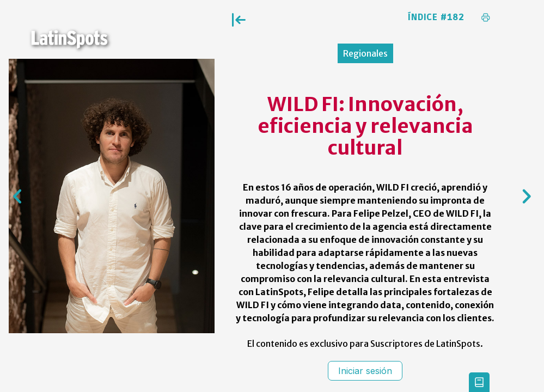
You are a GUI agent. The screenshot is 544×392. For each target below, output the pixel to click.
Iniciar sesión (365, 371)
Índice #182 (436, 17)
